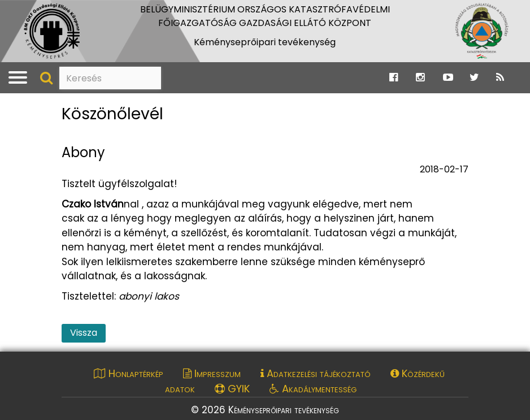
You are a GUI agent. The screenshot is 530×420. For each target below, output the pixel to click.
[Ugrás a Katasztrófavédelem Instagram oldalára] (420, 77)
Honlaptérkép (129, 373)
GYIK (232, 389)
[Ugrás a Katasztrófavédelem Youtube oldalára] (448, 77)
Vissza (84, 333)
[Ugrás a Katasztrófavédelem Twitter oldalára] (474, 77)
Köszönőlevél (112, 114)
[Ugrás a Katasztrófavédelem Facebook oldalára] (394, 77)
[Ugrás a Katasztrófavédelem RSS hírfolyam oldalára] (500, 77)
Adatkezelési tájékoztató (316, 373)
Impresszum (212, 373)
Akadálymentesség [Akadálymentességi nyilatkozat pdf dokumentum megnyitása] (313, 389)
